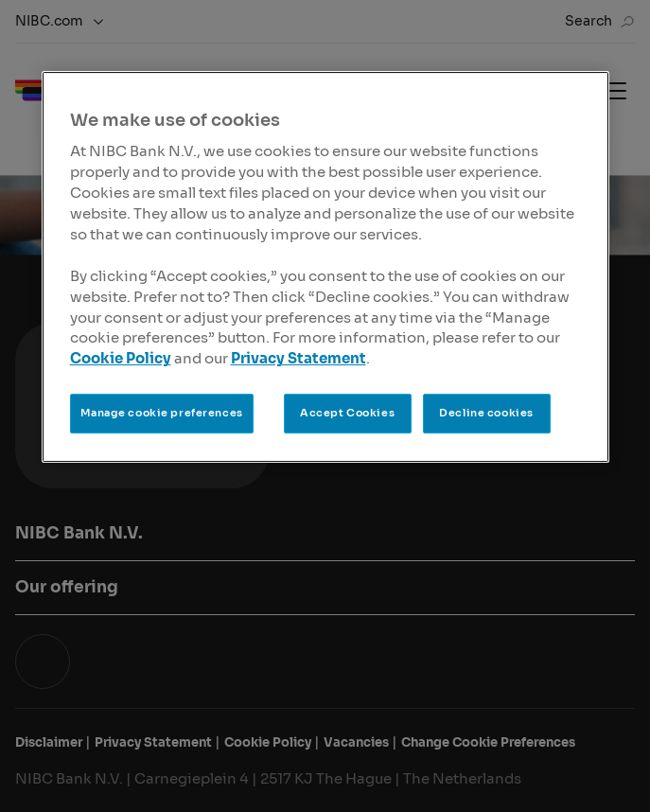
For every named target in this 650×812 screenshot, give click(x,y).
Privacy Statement (299, 360)
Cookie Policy (121, 360)
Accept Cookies (347, 413)
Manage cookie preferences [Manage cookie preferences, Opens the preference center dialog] (162, 413)
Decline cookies (486, 413)
